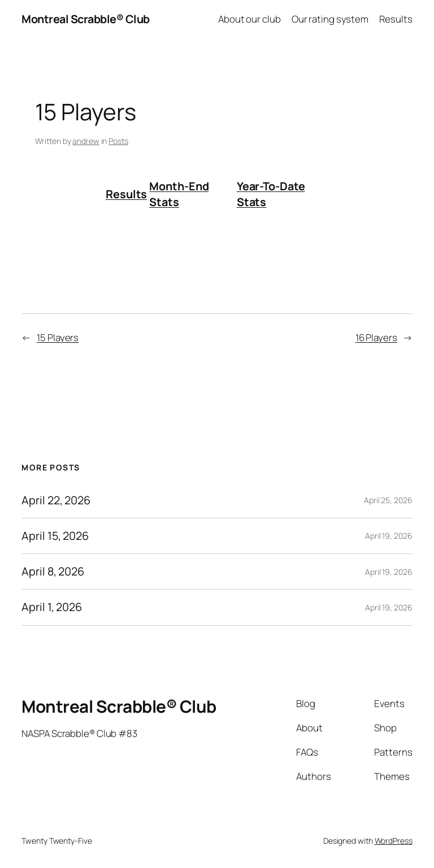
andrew (86, 141)
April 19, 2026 (389, 536)
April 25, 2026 (388, 500)
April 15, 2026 (55, 536)
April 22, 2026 (56, 500)
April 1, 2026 (52, 607)
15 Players (58, 337)
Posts (118, 141)
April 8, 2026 (53, 572)
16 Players (376, 337)
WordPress (394, 841)
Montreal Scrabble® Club (86, 19)
